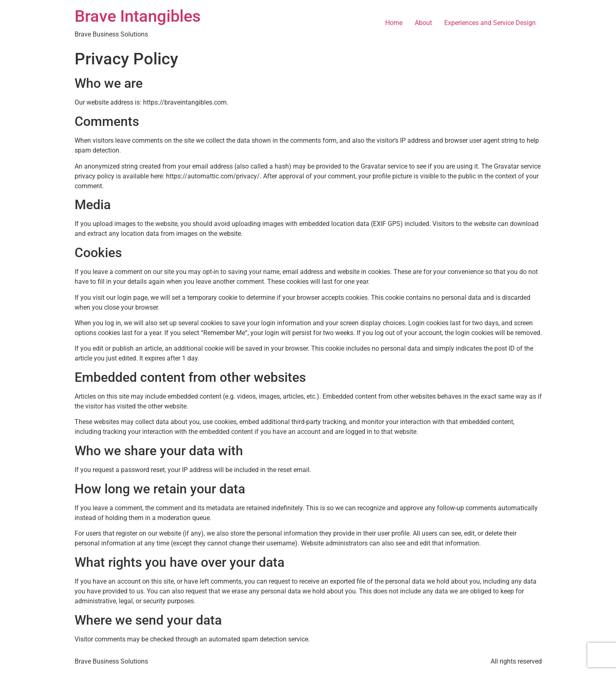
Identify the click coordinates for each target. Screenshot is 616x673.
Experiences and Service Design (490, 23)
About (423, 23)
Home (394, 23)
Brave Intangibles (138, 16)
